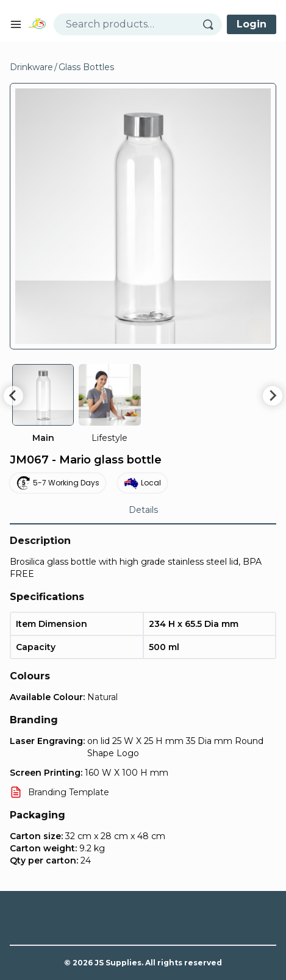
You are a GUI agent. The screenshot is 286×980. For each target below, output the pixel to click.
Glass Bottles (86, 67)
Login (252, 24)
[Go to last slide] (13, 396)
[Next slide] (273, 396)
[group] (43, 404)
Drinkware (31, 67)
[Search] (212, 24)
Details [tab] (143, 510)
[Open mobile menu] (16, 24)
